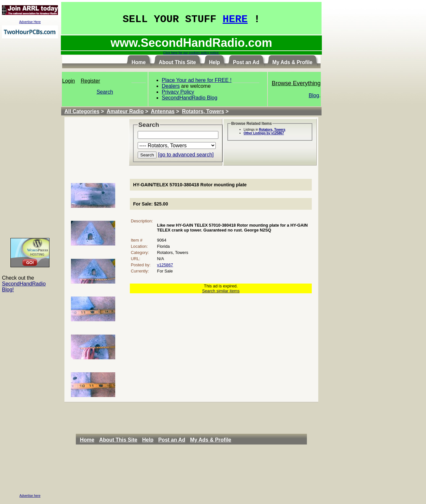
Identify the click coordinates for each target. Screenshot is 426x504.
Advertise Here (30, 22)
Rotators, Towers (203, 111)
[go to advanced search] (186, 155)
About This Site (118, 440)
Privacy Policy (178, 92)
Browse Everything (296, 83)
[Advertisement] (30, 138)
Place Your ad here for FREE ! (197, 80)
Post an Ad (172, 440)
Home (87, 440)
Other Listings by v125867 (264, 133)
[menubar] (157, 440)
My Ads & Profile (211, 440)
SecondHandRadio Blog (190, 98)
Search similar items (221, 291)
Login (69, 81)
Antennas (163, 111)
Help (148, 440)
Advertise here (30, 496)
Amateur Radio (125, 111)
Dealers (171, 86)
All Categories (82, 111)
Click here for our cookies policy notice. (191, 53)
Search (105, 92)
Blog (314, 95)
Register (90, 81)
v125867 (165, 265)
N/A (161, 259)
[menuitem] (89, 440)
